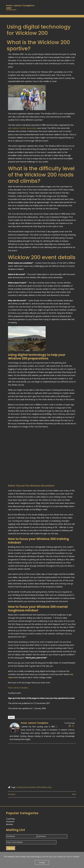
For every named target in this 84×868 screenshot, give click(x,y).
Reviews (10, 824)
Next (74, 794)
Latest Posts (21, 717)
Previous (12, 794)
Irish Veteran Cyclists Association (22, 128)
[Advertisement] (42, 765)
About (11, 717)
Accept (42, 862)
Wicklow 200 (34, 787)
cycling (19, 787)
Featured (10, 822)
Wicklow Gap (46, 787)
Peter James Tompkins (18, 688)
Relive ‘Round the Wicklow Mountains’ (31, 486)
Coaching (10, 819)
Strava (26, 787)
